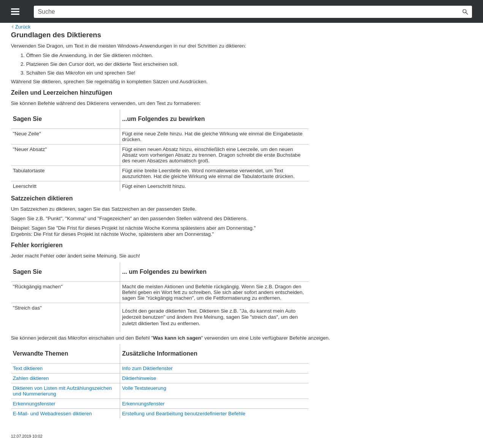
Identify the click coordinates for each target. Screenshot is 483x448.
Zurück (21, 27)
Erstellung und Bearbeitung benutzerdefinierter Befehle (184, 414)
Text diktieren (28, 368)
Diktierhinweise (139, 378)
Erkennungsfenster (34, 404)
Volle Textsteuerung (144, 388)
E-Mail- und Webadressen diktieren (52, 414)
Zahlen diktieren (31, 378)
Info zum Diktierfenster (147, 368)
